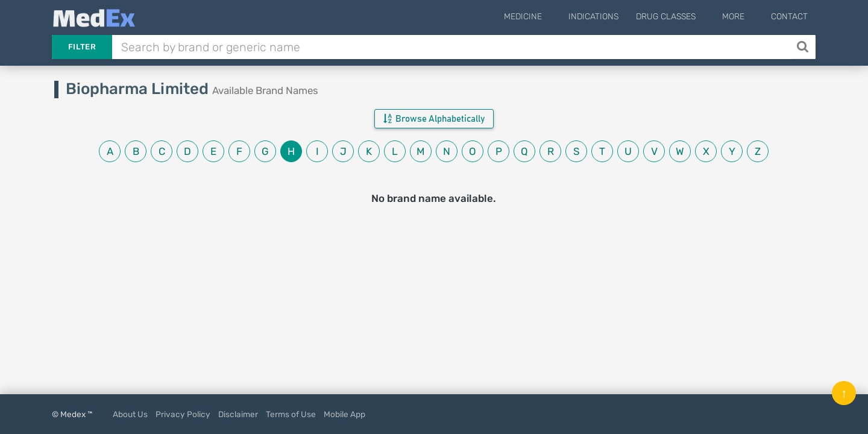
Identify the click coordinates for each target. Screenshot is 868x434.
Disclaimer (238, 414)
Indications (612, 17)
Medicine (550, 17)
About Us (130, 414)
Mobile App (344, 414)
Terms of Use (291, 414)
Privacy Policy (183, 414)
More (742, 17)
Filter (82, 47)
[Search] (804, 47)
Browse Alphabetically (434, 119)
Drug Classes (684, 17)
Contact (789, 17)
